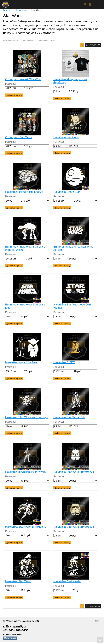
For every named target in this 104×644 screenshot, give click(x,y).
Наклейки (22, 10)
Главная (7, 10)
